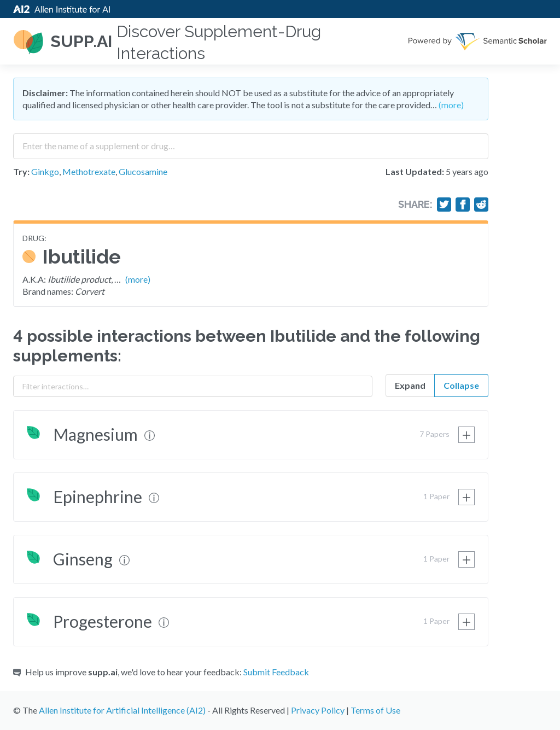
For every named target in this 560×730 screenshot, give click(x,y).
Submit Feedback (276, 672)
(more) (451, 105)
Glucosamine (143, 171)
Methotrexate (89, 171)
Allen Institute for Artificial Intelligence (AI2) (122, 710)
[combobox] (251, 142)
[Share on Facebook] (463, 205)
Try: (21, 171)
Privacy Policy (318, 710)
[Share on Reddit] (481, 205)
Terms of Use (375, 710)
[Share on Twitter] (444, 205)
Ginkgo (45, 171)
